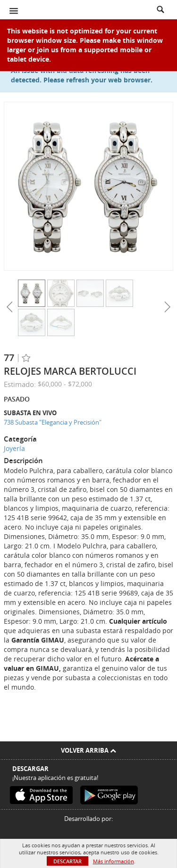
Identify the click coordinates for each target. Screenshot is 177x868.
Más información (114, 861)
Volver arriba (88, 750)
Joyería (14, 448)
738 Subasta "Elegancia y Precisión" (53, 422)
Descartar (67, 861)
